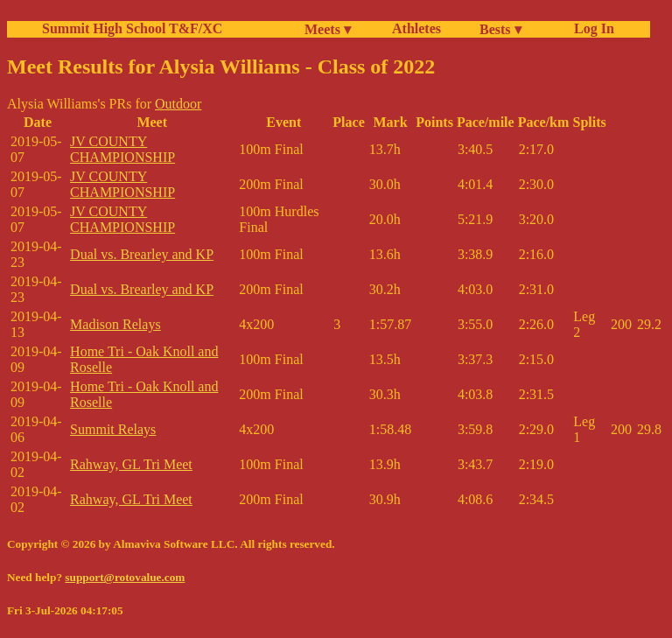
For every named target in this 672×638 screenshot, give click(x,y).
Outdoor (178, 104)
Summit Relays (113, 429)
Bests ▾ (500, 29)
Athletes (416, 28)
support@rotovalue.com (125, 577)
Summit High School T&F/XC (132, 28)
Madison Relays (115, 324)
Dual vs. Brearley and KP (142, 254)
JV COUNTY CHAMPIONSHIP (122, 149)
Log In (591, 28)
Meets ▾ (328, 29)
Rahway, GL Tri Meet (131, 464)
